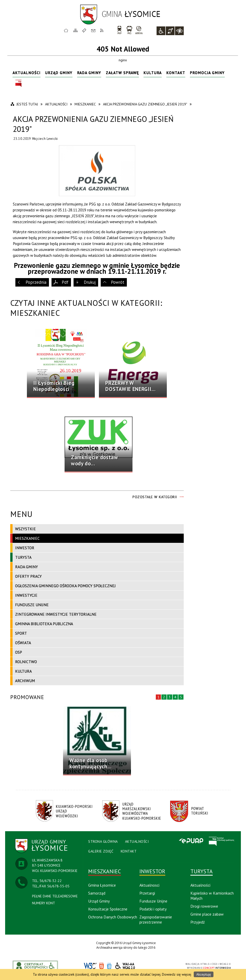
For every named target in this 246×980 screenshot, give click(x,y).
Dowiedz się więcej (177, 974)
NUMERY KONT (44, 903)
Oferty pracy (28, 576)
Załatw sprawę (122, 73)
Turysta (23, 557)
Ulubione (85, 30)
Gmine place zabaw (207, 914)
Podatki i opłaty (153, 909)
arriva (139, 30)
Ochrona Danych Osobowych (113, 917)
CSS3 (109, 966)
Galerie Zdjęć (101, 851)
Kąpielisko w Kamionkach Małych (212, 896)
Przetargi (147, 893)
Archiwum (25, 681)
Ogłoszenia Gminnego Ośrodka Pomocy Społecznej (65, 586)
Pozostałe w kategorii (155, 497)
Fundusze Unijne (32, 605)
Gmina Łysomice (102, 885)
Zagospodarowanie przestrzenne (156, 919)
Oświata (23, 643)
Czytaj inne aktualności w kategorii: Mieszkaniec (86, 308)
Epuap (191, 841)
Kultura (153, 73)
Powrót (118, 282)
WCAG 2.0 (125, 966)
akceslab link (35, 966)
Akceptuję (204, 974)
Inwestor (25, 548)
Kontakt (93, 30)
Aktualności (27, 73)
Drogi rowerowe (204, 906)
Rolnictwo (26, 662)
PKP (119, 30)
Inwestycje (26, 595)
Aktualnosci (149, 885)
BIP (18, 84)
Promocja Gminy (207, 73)
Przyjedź (198, 922)
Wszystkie (25, 529)
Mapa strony (76, 30)
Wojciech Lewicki (45, 139)
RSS (102, 30)
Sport (21, 633)
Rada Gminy (89, 73)
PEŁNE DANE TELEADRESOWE (55, 896)
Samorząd (97, 893)
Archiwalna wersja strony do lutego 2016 (126, 948)
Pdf (65, 282)
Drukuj (90, 282)
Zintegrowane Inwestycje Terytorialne (56, 614)
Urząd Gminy (59, 73)
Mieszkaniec (27, 538)
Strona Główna (103, 841)
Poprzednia (36, 282)
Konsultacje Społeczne (108, 909)
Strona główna (66, 30)
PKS (129, 30)
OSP (19, 652)
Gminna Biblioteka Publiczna (44, 624)
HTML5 (101, 966)
